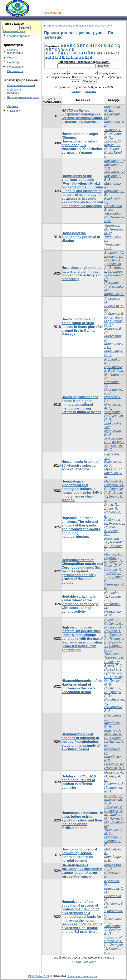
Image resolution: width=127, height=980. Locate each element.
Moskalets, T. (114, 161)
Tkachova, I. (113, 654)
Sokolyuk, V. (113, 807)
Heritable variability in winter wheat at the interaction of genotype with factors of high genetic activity (80, 604)
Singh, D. (116, 562)
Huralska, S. (113, 669)
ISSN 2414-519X (39, 976)
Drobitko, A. (113, 260)
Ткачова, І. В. (114, 657)
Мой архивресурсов (14, 91)
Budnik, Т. (112, 662)
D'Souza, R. (113, 569)
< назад (76, 91)
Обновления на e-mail (21, 85)
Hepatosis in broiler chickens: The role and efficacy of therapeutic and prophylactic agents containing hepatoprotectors (81, 527)
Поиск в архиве (13, 24)
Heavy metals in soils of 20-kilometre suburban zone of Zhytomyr (81, 465)
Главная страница (19, 36)
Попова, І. (112, 527)
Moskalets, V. (114, 172)
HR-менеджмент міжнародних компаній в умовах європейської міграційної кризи (82, 871)
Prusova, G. (113, 627)
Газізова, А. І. (114, 768)
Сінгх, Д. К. (113, 566)
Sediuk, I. (111, 620)
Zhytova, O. (113, 141)
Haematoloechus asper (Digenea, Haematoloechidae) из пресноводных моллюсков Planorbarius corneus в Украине (82, 143)
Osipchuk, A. (114, 773)
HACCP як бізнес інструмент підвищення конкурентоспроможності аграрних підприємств (83, 116)
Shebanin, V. (114, 253)
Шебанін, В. (113, 256)
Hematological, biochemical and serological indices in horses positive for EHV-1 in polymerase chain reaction (82, 491)
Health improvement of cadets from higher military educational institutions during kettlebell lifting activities (82, 405)
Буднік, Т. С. (114, 666)
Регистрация (52, 13)
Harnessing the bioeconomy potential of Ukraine (81, 237)
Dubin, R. (111, 505)
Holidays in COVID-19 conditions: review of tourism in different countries (79, 782)
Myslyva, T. (113, 469)
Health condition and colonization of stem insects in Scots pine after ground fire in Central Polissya (82, 327)
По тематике (15, 71)
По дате (12, 57)
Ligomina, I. (113, 837)
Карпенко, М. (114, 294)
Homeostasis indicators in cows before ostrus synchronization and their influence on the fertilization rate (82, 820)
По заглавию (16, 67)
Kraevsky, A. (113, 796)
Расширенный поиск (14, 31)
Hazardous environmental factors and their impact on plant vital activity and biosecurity (82, 273)
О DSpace (14, 111)
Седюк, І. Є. (113, 624)
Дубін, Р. (111, 508)
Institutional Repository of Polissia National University (77, 26)
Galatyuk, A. (113, 481)
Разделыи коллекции (15, 51)
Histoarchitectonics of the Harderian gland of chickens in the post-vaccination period (82, 686)
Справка (13, 106)
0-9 (63, 46)
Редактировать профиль (23, 97)
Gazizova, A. (114, 764)
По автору (14, 62)
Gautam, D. (113, 554)
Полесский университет (82, 976)
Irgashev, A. (113, 730)
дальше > (90, 91)
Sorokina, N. (113, 937)
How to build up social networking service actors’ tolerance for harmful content (79, 855)
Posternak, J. (114, 784)
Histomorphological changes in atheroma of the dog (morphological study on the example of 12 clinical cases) (81, 742)
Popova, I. (117, 523)
